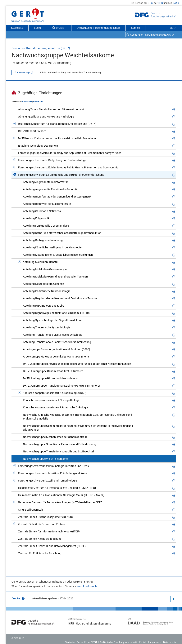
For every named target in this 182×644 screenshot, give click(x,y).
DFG (150, 3)
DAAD (176, 3)
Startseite (17, 28)
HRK (160, 3)
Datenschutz (170, 642)
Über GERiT (59, 28)
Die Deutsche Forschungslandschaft (98, 28)
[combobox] (151, 35)
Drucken (18, 598)
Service (135, 28)
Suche (38, 28)
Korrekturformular (88, 586)
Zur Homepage (22, 72)
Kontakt (143, 642)
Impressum (155, 642)
